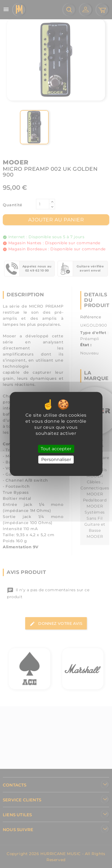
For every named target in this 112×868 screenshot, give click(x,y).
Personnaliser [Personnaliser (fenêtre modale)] (56, 460)
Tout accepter (56, 449)
